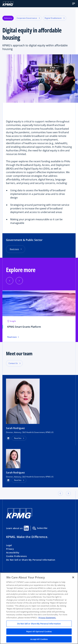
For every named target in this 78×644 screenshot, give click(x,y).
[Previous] (10, 281)
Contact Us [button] (13, 363)
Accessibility (13, 553)
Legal (9, 545)
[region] (39, 608)
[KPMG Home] (8, 4)
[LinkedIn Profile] (8, 480)
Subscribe (40, 528)
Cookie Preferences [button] (16, 556)
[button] (74, 4)
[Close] (73, 577)
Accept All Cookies (39, 639)
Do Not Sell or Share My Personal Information (31, 560)
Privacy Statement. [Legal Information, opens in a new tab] (47, 618)
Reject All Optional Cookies (39, 631)
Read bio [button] (18, 438)
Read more (14, 249)
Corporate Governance (28, 18)
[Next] (19, 281)
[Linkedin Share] (26, 528)
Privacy (10, 549)
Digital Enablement (54, 18)
